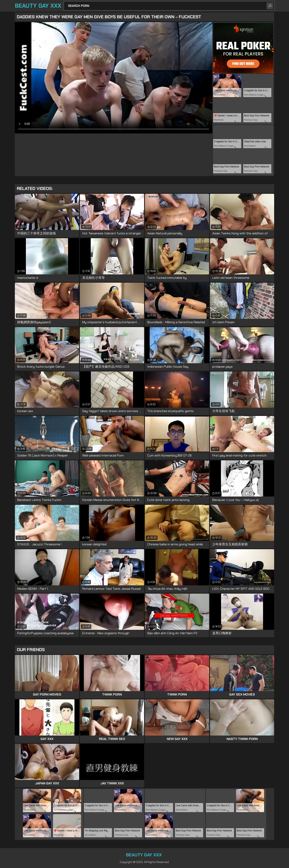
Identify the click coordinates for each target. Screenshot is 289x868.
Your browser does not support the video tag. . (114, 78)
